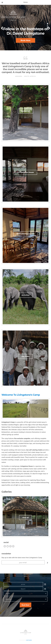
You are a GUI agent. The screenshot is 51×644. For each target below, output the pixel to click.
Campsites (26, 111)
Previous (3, 28)
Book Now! (26, 605)
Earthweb (29, 640)
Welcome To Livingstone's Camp (21, 395)
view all (25, 518)
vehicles (8, 599)
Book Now (25, 40)
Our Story (26, 356)
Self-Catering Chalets (25, 234)
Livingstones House (25, 172)
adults (8, 594)
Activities (25, 295)
